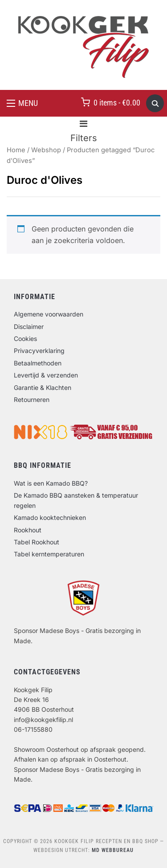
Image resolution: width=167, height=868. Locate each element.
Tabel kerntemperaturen (49, 554)
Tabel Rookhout (37, 542)
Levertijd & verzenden (46, 375)
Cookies (25, 339)
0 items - (117, 103)
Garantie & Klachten (43, 387)
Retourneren (32, 400)
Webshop (46, 150)
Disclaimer (29, 327)
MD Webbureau (113, 850)
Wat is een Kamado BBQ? (51, 483)
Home (16, 150)
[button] (22, 103)
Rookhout (28, 530)
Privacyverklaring (39, 351)
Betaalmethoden (38, 363)
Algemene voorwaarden (49, 314)
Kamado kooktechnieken (50, 517)
